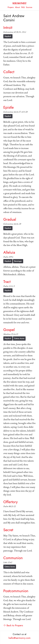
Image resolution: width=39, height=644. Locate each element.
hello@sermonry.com (19, 638)
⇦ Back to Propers (13, 625)
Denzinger (18, 261)
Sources (29, 7)
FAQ (23, 7)
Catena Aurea (19, 338)
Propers (11, 7)
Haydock (8, 36)
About (17, 7)
